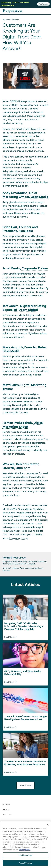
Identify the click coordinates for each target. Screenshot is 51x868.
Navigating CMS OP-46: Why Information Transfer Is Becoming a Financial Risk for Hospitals (25, 563)
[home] (12, 11)
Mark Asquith (13, 347)
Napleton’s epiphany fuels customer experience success (23, 569)
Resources (7, 814)
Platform (6, 804)
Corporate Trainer (35, 268)
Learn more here (18, 538)
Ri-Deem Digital (26, 310)
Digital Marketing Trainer (25, 387)
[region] (26, 844)
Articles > (16, 20)
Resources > (7, 20)
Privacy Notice (25, 850)
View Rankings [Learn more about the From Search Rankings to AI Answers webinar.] (43, 4)
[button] (46, 11)
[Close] (48, 825)
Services (6, 809)
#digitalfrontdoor (12, 171)
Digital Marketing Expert (23, 424)
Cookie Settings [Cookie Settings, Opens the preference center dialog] (26, 855)
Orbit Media (39, 197)
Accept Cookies (26, 863)
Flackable (26, 231)
